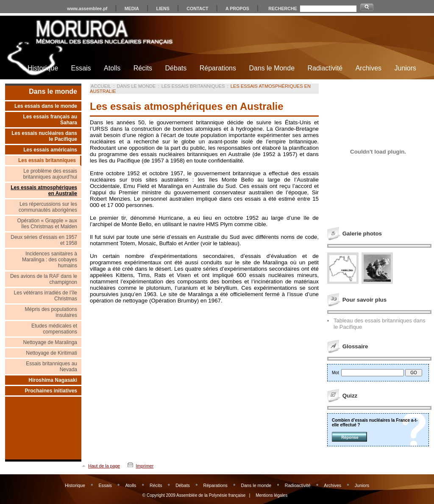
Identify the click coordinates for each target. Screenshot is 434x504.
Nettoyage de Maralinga (50, 342)
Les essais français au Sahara (50, 120)
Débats (176, 68)
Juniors (405, 68)
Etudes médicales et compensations (54, 329)
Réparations (218, 68)
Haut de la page (104, 466)
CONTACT (197, 8)
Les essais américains (50, 150)
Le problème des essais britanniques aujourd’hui (50, 174)
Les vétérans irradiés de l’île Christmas (46, 296)
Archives (369, 68)
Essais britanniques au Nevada (51, 367)
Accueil (101, 86)
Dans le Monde (272, 68)
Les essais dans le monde (46, 106)
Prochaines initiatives (51, 391)
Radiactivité (325, 68)
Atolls (112, 68)
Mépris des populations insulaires (51, 312)
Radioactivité (298, 485)
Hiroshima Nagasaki (53, 380)
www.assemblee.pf (87, 8)
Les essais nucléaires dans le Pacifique (44, 136)
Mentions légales (271, 495)
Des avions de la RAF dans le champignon (44, 279)
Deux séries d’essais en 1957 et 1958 (44, 240)
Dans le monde (53, 91)
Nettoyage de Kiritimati (51, 353)
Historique (43, 68)
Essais (81, 68)
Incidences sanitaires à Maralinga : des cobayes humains (50, 260)
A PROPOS (237, 8)
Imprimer (145, 466)
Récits (143, 68)
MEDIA (132, 8)
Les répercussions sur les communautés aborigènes (48, 207)
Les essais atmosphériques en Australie (44, 190)
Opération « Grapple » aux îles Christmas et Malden (47, 224)
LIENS (163, 8)
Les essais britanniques (47, 160)
